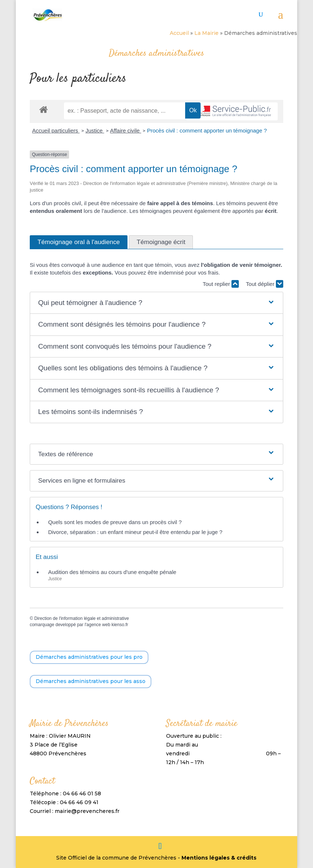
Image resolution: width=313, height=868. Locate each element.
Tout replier (221, 284)
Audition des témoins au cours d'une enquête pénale (112, 572)
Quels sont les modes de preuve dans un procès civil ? (115, 522)
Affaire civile (126, 130)
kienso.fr (120, 625)
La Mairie (206, 33)
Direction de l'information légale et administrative (82, 618)
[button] (156, 303)
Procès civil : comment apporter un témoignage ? (207, 130)
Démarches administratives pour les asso (91, 681)
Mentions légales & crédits (219, 858)
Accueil (179, 33)
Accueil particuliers (56, 130)
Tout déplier (265, 284)
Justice (95, 130)
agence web (98, 625)
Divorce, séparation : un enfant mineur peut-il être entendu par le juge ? (135, 532)
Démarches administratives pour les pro (89, 657)
